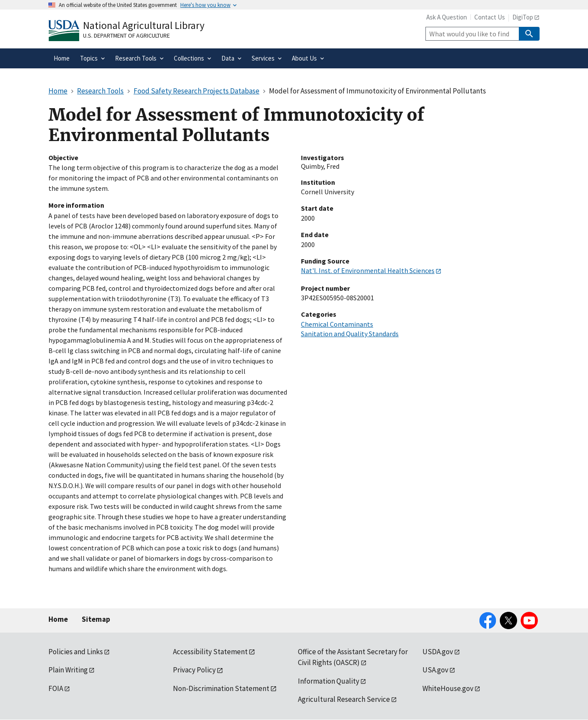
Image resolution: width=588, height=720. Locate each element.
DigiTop (523, 17)
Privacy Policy (194, 670)
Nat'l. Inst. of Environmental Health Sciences (368, 270)
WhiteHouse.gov (448, 688)
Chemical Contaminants (337, 324)
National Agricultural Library (144, 25)
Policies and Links (76, 652)
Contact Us (490, 17)
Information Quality (329, 681)
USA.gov (435, 670)
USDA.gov (438, 652)
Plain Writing (68, 670)
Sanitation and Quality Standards (350, 334)
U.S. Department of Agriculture (126, 35)
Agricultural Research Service (344, 699)
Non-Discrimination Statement (221, 688)
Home (58, 619)
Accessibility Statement (210, 652)
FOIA (56, 688)
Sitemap (96, 619)
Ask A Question (447, 17)
